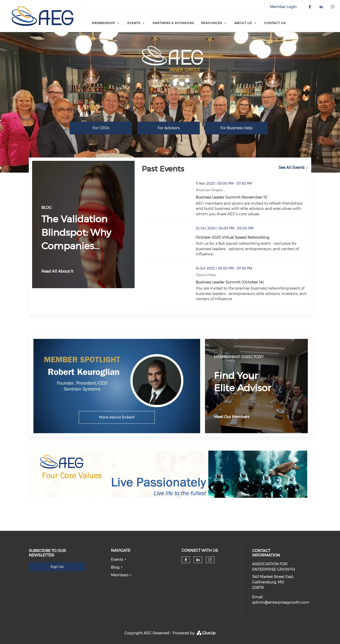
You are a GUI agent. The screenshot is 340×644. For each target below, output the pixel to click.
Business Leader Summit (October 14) (230, 282)
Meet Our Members (232, 417)
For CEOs (101, 128)
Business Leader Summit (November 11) (232, 197)
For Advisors (169, 128)
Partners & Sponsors (173, 23)
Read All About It (57, 271)
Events (117, 559)
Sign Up (57, 567)
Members (120, 575)
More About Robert (117, 417)
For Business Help (236, 128)
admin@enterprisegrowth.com (281, 602)
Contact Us (275, 23)
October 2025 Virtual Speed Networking (233, 237)
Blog (115, 567)
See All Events (291, 168)
